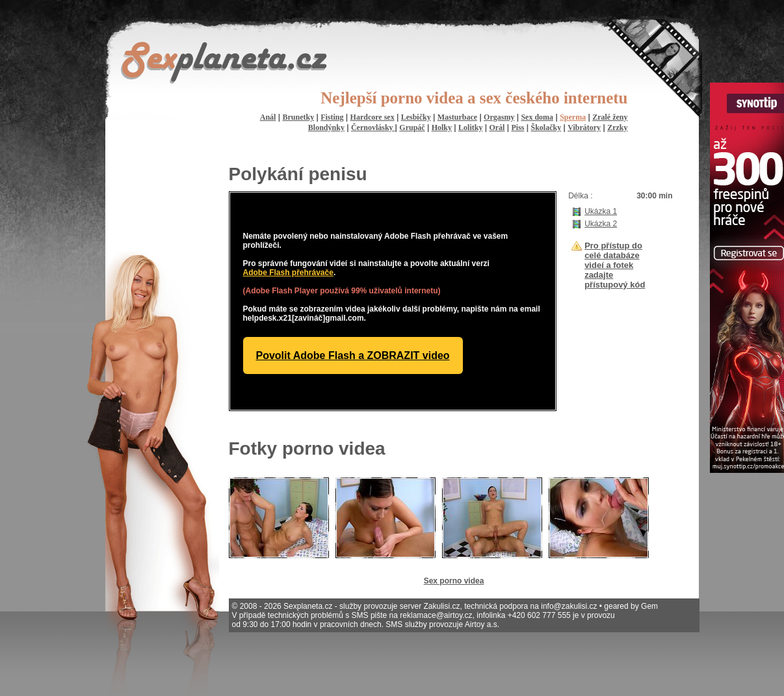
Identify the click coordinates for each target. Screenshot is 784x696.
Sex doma (537, 117)
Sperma (573, 117)
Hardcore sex (372, 117)
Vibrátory (584, 127)
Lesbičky (416, 117)
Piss (517, 127)
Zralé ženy (610, 117)
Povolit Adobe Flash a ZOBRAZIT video (353, 355)
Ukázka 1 (601, 211)
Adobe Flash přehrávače (288, 273)
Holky (442, 127)
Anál (268, 117)
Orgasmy (499, 117)
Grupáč (412, 127)
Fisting (332, 117)
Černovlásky (373, 127)
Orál (497, 127)
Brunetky (298, 117)
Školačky (546, 127)
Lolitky (470, 127)
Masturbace (457, 117)
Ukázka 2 (601, 224)
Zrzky (617, 127)
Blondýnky (326, 127)
